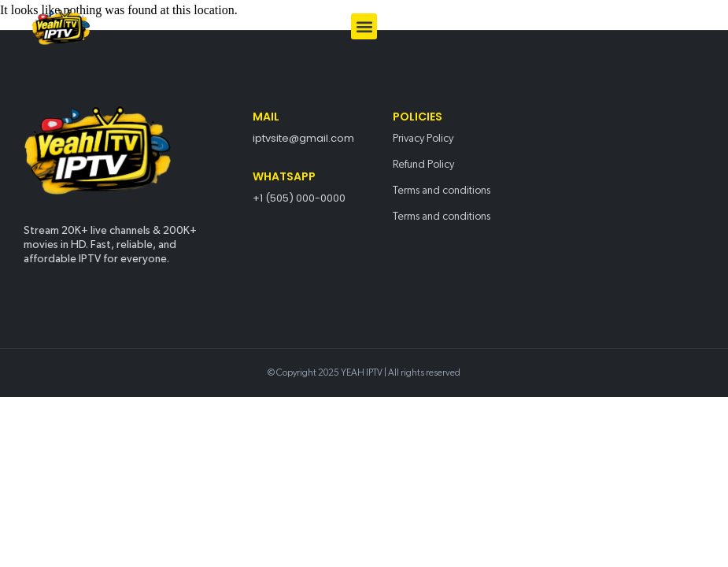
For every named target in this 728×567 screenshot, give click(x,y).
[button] (364, 26)
